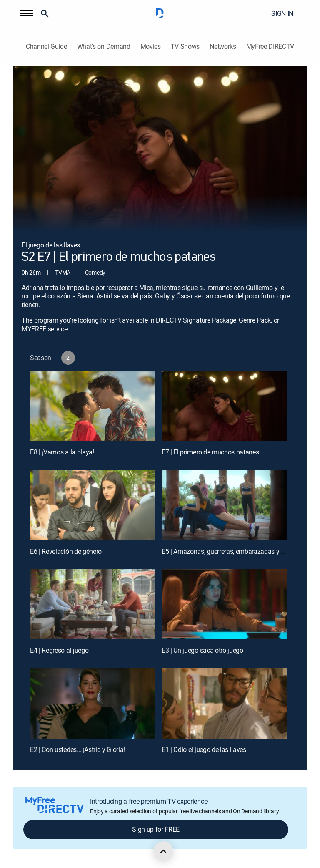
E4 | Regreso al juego (59, 650)
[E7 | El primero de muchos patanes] (224, 406)
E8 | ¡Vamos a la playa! (62, 452)
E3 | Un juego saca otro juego (202, 650)
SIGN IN (282, 13)
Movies (151, 47)
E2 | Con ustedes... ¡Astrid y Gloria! (77, 749)
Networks (223, 47)
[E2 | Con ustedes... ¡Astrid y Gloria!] (92, 703)
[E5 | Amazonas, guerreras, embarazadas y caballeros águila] (224, 505)
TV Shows (185, 47)
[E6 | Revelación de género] (92, 505)
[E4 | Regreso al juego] (92, 604)
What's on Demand (104, 47)
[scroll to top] (163, 851)
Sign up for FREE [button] (156, 829)
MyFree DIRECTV (270, 47)
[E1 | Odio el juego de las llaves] (224, 703)
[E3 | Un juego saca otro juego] (224, 604)
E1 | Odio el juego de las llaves (204, 749)
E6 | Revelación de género (66, 551)
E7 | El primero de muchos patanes (210, 452)
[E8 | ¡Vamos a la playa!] (92, 406)
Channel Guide (46, 47)
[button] (27, 13)
